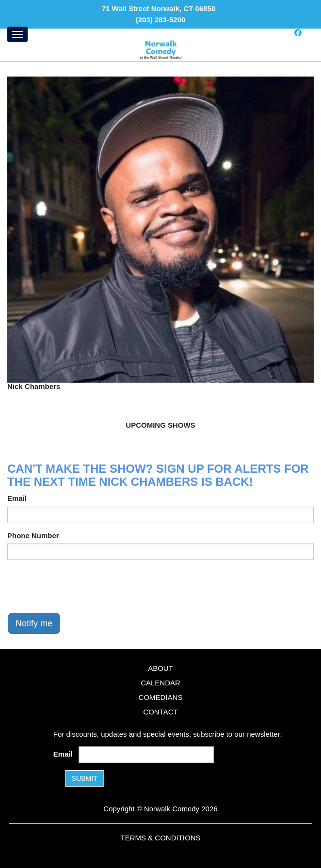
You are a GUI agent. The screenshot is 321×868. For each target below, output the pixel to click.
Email (17, 498)
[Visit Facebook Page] (298, 33)
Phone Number (33, 535)
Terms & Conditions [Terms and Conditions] (160, 838)
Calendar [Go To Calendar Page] (160, 683)
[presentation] (81, 586)
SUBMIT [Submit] (85, 778)
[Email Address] (146, 755)
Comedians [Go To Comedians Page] (161, 697)
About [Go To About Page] (160, 668)
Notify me (34, 623)
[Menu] (17, 34)
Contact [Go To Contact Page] (160, 712)
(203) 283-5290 (161, 20)
